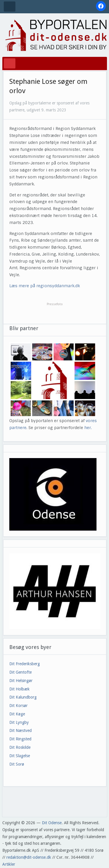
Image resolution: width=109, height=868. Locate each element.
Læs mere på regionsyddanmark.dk (45, 286)
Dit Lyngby (19, 722)
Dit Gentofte (20, 672)
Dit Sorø (17, 764)
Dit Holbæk (19, 689)
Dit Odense (52, 823)
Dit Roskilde (20, 747)
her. (88, 428)
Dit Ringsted (20, 739)
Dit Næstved (20, 730)
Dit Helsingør (21, 681)
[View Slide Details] (55, 591)
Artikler (9, 864)
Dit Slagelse (20, 756)
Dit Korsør (18, 706)
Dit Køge (17, 714)
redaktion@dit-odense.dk (29, 857)
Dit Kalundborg (23, 697)
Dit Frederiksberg (25, 664)
